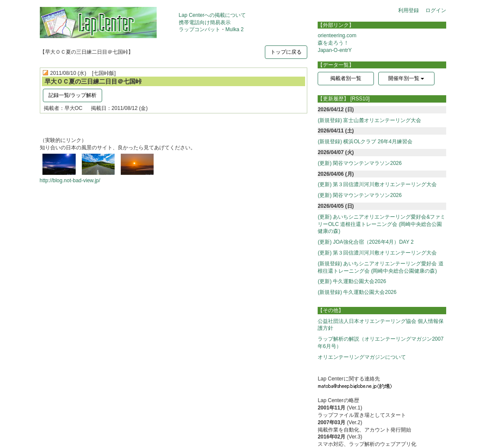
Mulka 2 (235, 29)
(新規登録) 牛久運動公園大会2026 (357, 292)
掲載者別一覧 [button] (346, 78)
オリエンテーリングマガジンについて (362, 357)
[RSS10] (360, 99)
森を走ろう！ (333, 43)
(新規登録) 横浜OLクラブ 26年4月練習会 (365, 142)
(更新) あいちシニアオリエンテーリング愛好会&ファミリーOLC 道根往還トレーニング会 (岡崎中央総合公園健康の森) (381, 224)
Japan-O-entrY (335, 50)
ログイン (436, 10)
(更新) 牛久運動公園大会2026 (352, 281)
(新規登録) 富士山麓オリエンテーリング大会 (369, 120)
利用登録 (409, 10)
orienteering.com (337, 35)
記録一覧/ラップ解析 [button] (72, 95)
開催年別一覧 (406, 78)
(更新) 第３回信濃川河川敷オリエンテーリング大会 (377, 184)
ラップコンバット (200, 29)
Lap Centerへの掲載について (212, 15)
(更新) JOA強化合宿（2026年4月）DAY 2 (366, 242)
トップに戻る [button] (286, 52)
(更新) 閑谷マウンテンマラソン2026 (360, 163)
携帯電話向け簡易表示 (205, 23)
